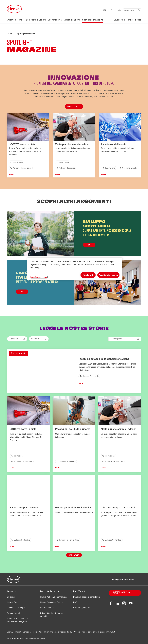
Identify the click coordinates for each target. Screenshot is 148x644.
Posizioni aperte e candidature (87, 597)
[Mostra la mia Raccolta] (112, 10)
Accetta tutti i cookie (108, 275)
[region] (75, 269)
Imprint (18, 632)
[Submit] (139, 10)
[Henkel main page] (14, 9)
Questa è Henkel (16, 20)
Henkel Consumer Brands (52, 602)
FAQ (75, 602)
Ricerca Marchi (47, 608)
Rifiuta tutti (88, 275)
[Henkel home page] (10, 34)
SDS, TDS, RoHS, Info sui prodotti (52, 615)
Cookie (77, 632)
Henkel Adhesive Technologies (54, 597)
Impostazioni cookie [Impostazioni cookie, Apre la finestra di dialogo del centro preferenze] (39, 277)
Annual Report (13, 613)
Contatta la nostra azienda (121, 593)
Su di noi (11, 597)
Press (138, 20)
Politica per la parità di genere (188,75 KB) (98, 632)
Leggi (11, 174)
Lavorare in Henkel (123, 20)
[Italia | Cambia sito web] (119, 10)
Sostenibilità (55, 20)
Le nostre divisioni (36, 20)
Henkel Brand (13, 602)
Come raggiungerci (82, 608)
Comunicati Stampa (16, 608)
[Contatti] (105, 10)
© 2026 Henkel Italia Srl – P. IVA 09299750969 (26, 639)
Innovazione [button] (73, 107)
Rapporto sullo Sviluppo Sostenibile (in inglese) (18, 620)
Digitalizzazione (72, 20)
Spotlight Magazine (93, 20)
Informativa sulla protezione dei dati (58, 632)
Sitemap (10, 632)
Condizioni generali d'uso (33, 632)
